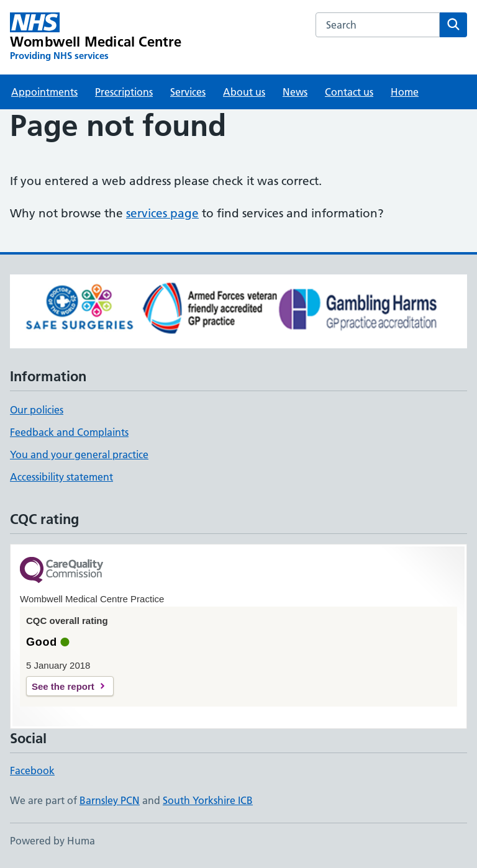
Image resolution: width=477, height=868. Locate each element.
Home (405, 92)
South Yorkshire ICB (208, 800)
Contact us (349, 92)
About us (244, 92)
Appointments (44, 92)
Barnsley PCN (110, 800)
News (295, 92)
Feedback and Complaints (69, 432)
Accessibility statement (61, 477)
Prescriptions (124, 92)
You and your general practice (79, 454)
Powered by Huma (52, 841)
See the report (63, 686)
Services (188, 92)
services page (162, 213)
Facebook (32, 771)
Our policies (37, 410)
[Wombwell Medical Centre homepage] (96, 37)
